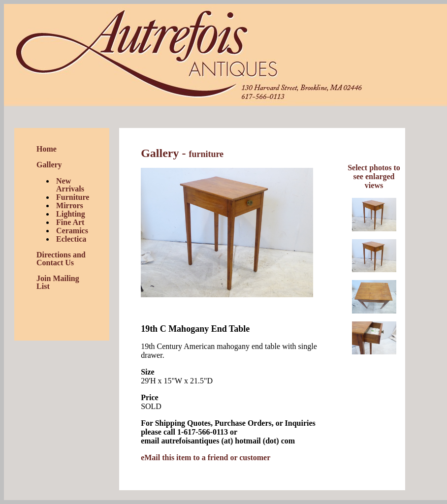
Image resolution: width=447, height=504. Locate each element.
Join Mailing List (58, 282)
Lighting (71, 214)
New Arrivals (70, 185)
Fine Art (70, 222)
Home (47, 149)
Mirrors (70, 205)
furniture (206, 154)
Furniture (73, 197)
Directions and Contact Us (61, 259)
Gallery (49, 165)
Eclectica (71, 239)
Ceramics (72, 231)
